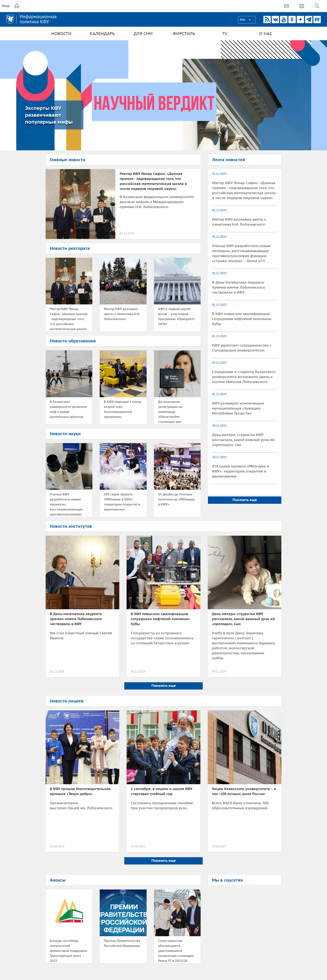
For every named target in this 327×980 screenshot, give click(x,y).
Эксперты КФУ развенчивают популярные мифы (49, 115)
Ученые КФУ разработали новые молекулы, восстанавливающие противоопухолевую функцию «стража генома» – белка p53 (66, 505)
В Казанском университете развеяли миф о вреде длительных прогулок (68, 409)
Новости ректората (70, 248)
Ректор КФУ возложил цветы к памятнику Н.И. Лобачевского (122, 314)
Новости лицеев (67, 701)
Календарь (102, 34)
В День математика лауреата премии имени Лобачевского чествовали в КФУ (239, 287)
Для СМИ (143, 34)
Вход (6, 6)
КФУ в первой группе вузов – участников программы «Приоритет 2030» (176, 316)
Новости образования (73, 341)
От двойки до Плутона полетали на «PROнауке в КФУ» (176, 499)
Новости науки (65, 434)
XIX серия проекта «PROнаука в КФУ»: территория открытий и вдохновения (122, 502)
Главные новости (68, 160)
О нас (266, 34)
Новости (61, 34)
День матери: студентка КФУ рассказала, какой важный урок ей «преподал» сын (243, 440)
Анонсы (58, 880)
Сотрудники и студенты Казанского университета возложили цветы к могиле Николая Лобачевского (244, 377)
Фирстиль (184, 34)
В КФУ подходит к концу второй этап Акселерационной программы (123, 409)
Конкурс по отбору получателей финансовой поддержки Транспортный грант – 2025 (69, 951)
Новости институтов (71, 526)
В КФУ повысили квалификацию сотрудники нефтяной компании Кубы (242, 319)
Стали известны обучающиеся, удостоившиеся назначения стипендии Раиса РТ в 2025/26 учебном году (176, 951)
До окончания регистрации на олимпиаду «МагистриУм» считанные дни (170, 412)
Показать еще (245, 500)
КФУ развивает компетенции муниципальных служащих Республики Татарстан (238, 408)
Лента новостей (229, 160)
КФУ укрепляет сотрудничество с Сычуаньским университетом (242, 348)
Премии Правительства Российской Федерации (122, 943)
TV (225, 34)
